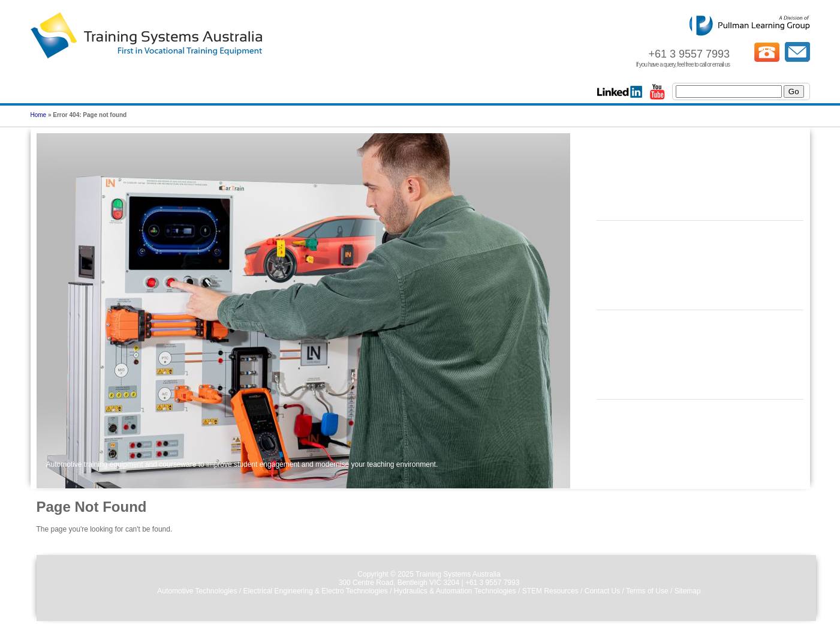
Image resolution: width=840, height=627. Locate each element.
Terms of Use (647, 591)
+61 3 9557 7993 (492, 583)
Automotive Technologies (197, 591)
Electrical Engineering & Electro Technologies (316, 591)
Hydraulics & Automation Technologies (455, 591)
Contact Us (602, 591)
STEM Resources (550, 591)
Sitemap (688, 591)
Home (39, 115)
